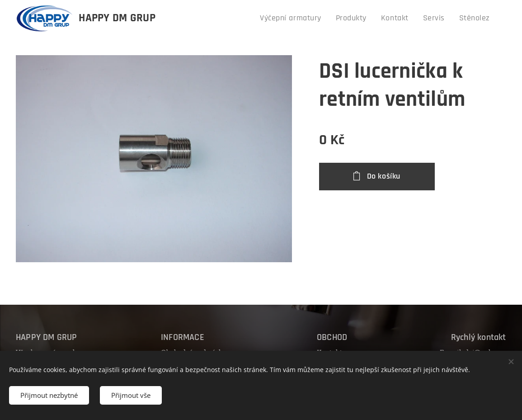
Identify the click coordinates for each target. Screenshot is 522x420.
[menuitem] (308, 19)
